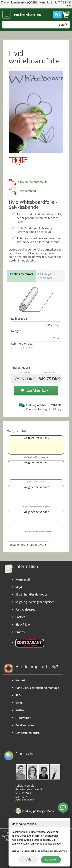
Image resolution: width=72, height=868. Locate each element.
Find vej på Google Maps (35, 811)
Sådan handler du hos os (31, 594)
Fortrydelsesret (25, 609)
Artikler (20, 710)
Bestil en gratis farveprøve (28, 545)
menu (7, 15)
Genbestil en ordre (27, 733)
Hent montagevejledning (33, 182)
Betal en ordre (25, 725)
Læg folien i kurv (34, 391)
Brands (20, 632)
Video (19, 703)
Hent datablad (27, 191)
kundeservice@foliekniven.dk (30, 2)
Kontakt (20, 680)
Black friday (23, 624)
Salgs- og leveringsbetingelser (35, 602)
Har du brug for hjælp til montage (37, 688)
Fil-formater (23, 718)
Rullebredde (19, 319)
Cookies (20, 617)
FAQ (18, 695)
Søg (63, 25)
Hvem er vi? (23, 579)
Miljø (19, 587)
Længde (16, 331)
